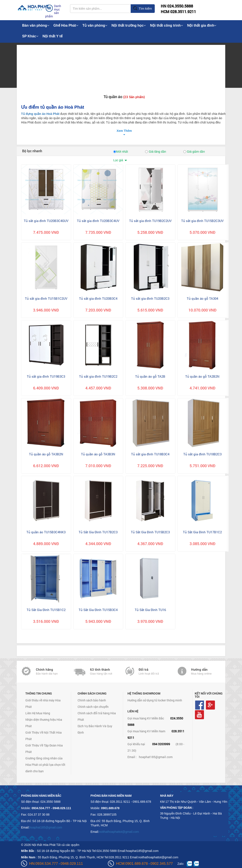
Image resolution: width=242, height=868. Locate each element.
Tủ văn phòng (95, 25)
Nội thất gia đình (202, 25)
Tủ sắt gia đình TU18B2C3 (202, 454)
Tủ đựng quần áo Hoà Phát (40, 114)
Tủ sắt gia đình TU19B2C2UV (150, 221)
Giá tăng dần (155, 152)
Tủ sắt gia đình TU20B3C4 (98, 298)
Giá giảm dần (194, 152)
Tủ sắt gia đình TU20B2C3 (150, 298)
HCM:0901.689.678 (132, 864)
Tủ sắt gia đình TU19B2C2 (98, 376)
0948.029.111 (72, 864)
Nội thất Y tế (53, 36)
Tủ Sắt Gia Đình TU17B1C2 (202, 532)
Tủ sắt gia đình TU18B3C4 (150, 454)
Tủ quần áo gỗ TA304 (202, 298)
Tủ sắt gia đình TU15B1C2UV (46, 298)
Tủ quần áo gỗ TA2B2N (202, 376)
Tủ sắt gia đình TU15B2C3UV (202, 221)
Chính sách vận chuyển (93, 707)
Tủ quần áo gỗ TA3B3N (98, 454)
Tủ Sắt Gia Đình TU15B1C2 (46, 610)
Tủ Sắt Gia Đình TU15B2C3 (150, 532)
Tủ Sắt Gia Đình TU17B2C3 (98, 532)
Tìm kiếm (142, 9)
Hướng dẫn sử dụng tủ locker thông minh (155, 700)
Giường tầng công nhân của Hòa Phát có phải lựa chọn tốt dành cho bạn (45, 765)
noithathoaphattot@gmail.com (119, 832)
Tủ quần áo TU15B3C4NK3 (46, 532)
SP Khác (30, 36)
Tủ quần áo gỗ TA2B (150, 376)
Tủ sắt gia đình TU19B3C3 (46, 376)
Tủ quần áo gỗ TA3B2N (46, 454)
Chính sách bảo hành (92, 700)
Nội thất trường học (129, 25)
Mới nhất (121, 152)
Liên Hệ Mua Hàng (38, 713)
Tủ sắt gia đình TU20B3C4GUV (46, 221)
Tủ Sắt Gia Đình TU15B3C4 (98, 610)
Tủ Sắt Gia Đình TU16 (150, 610)
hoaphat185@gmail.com (156, 757)
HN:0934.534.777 (44, 864)
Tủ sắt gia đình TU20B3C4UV (98, 221)
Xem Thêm (124, 131)
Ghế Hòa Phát (66, 25)
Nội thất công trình (166, 25)
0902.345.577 (162, 864)
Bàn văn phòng (36, 25)
